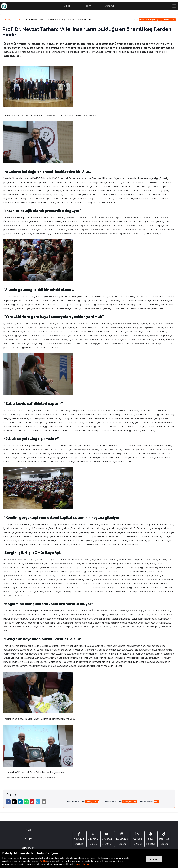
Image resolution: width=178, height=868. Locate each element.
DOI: (155, 21)
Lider (67, 7)
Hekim (87, 7)
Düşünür (110, 7)
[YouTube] (107, 840)
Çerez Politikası (82, 864)
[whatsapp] (26, 803)
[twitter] (14, 803)
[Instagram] (122, 840)
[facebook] (8, 803)
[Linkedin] (137, 840)
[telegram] (38, 803)
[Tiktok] (164, 840)
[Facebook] (79, 840)
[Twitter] (93, 840)
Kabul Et (154, 859)
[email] (44, 803)
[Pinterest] (150, 840)
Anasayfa (9, 21)
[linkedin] (20, 803)
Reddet (43, 861)
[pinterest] (32, 803)
